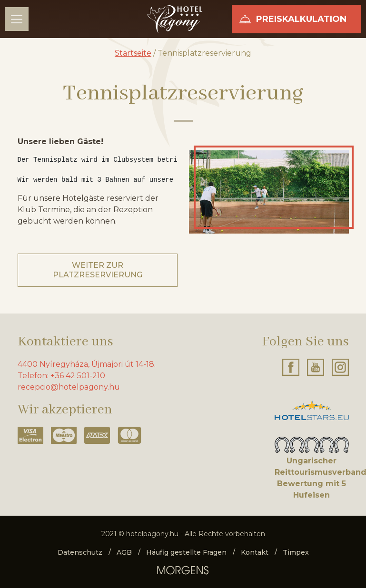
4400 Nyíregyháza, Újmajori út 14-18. (87, 364)
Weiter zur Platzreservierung (98, 270)
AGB (124, 552)
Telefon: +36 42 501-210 (61, 376)
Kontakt (255, 552)
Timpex (296, 552)
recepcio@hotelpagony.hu (69, 387)
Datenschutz (80, 552)
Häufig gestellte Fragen (186, 552)
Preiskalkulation (301, 19)
